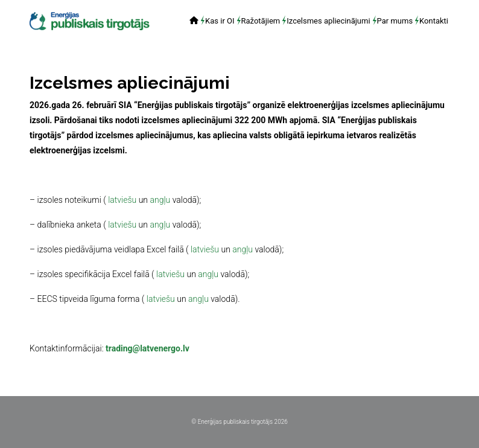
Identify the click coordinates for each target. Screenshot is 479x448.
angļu (160, 200)
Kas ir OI (220, 20)
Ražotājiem (261, 20)
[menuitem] (194, 21)
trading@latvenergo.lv (148, 348)
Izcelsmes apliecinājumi (328, 20)
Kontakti (434, 20)
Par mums (395, 20)
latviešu (122, 200)
